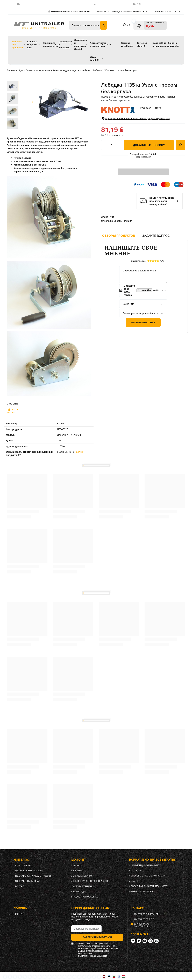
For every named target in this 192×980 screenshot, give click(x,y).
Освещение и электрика (65, 44)
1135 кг (128, 121)
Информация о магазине (145, 865)
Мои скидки (80, 892)
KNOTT (158, 108)
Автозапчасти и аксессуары (98, 44)
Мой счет (79, 860)
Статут (135, 881)
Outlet (109, 44)
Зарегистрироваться (97, 937)
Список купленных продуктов (90, 881)
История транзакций (85, 886)
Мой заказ (22, 860)
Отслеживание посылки (29, 871)
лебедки (86, 70)
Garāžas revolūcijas (127, 44)
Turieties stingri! (142, 44)
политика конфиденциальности (149, 886)
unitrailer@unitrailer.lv (111, 4)
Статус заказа (23, 866)
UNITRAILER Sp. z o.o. (144, 919)
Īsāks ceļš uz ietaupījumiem (160, 44)
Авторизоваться (62, 11)
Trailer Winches (12, 411)
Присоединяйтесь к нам (90, 908)
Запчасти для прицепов (17, 44)
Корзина (78, 871)
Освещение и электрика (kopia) (81, 44)
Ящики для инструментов (51, 44)
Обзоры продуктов (119, 236)
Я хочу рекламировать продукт (33, 876)
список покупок (82, 876)
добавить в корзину (149, 159)
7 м (112, 117)
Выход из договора (142, 892)
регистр (84, 11)
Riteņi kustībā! (94, 59)
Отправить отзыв (143, 322)
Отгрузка (136, 871)
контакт (20, 886)
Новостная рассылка (85, 897)
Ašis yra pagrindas (174, 44)
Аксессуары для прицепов (66, 70)
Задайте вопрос (156, 236)
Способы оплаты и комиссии (148, 876)
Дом (21, 70)
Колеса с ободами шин (32, 44)
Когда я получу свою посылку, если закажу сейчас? (162, 215)
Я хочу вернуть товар (28, 881)
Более (80, 452)
